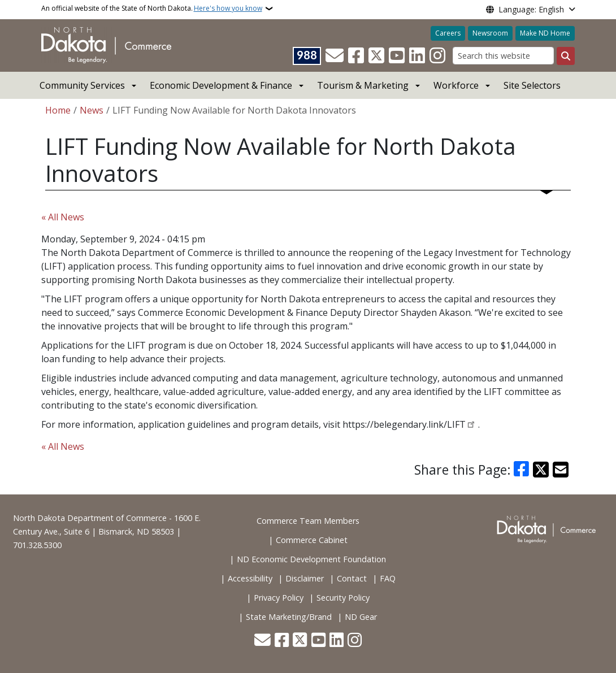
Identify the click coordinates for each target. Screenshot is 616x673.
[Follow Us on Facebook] (356, 56)
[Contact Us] (335, 56)
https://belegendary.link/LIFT (404, 424)
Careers (448, 33)
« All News (63, 217)
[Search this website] (503, 56)
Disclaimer (305, 578)
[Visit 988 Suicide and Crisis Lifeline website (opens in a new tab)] (307, 56)
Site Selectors (532, 85)
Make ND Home (545, 33)
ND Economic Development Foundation (311, 559)
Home (58, 110)
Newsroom (490, 33)
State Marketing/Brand (289, 617)
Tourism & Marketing (363, 85)
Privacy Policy (279, 598)
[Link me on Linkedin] (417, 56)
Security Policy (343, 598)
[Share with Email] (561, 470)
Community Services (82, 85)
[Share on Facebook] (522, 470)
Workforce (456, 85)
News (92, 110)
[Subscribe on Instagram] (437, 56)
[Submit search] (566, 56)
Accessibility (250, 578)
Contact (352, 578)
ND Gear (361, 617)
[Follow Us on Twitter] (376, 56)
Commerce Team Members (308, 521)
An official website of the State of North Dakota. (152, 8)
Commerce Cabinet (312, 540)
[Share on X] (541, 470)
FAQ (388, 578)
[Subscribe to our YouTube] (397, 56)
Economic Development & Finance (221, 85)
